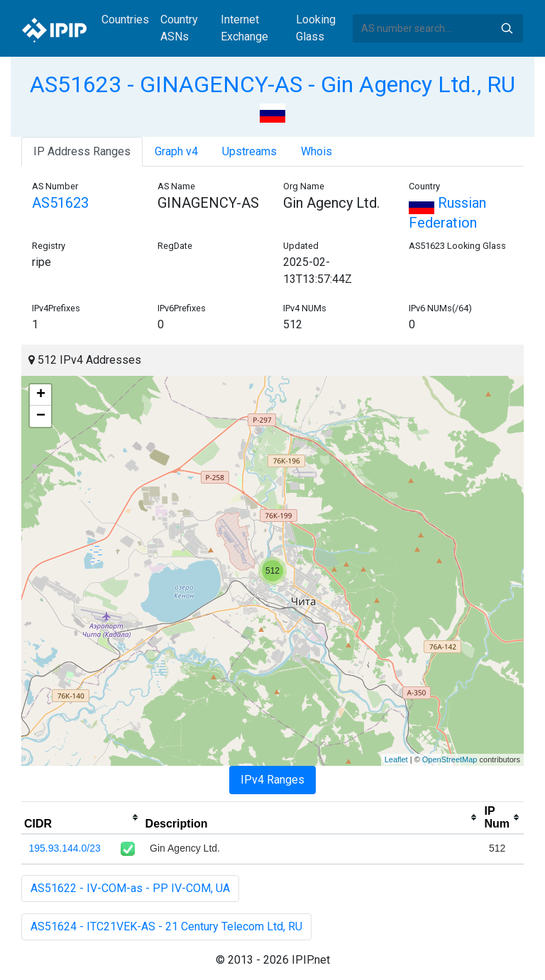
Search (507, 28)
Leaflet (396, 759)
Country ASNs (179, 28)
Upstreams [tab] (249, 151)
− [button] (41, 416)
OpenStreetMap (450, 759)
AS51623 (60, 203)
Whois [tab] (316, 151)
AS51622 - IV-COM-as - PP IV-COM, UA (130, 888)
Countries (125, 20)
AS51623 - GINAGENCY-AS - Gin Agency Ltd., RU (272, 84)
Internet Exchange (244, 28)
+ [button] (41, 395)
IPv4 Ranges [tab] (272, 780)
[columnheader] (82, 818)
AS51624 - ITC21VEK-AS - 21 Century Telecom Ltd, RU (166, 926)
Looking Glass (316, 28)
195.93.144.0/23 (65, 848)
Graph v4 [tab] (176, 151)
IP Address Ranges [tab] (82, 151)
